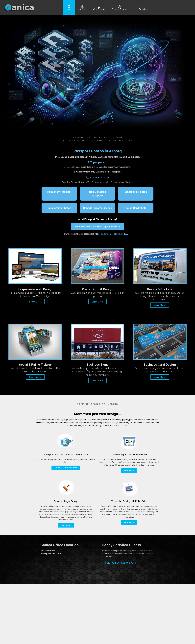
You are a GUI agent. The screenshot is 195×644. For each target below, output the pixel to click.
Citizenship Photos (136, 192)
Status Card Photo (136, 208)
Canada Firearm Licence (97, 208)
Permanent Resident (59, 192)
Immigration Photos (59, 208)
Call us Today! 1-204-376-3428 (120, 563)
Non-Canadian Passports (97, 194)
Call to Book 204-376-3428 (66, 468)
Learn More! (35, 302)
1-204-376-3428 (100, 178)
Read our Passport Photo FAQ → (115, 234)
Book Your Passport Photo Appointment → (97, 227)
